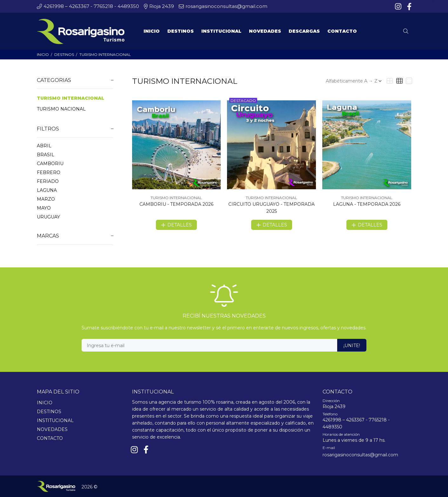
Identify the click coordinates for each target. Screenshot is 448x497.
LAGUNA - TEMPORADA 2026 (367, 204)
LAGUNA (47, 190)
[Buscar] (407, 31)
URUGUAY (48, 217)
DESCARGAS (304, 31)
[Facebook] (409, 7)
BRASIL (46, 155)
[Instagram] (399, 7)
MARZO (46, 199)
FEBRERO (49, 172)
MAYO (44, 208)
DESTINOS (64, 54)
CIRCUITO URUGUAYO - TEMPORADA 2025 (271, 208)
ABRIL (44, 146)
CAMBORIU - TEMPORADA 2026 (176, 204)
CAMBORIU (50, 164)
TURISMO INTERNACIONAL (105, 54)
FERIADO (48, 181)
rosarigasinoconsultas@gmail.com (360, 455)
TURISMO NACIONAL (61, 109)
